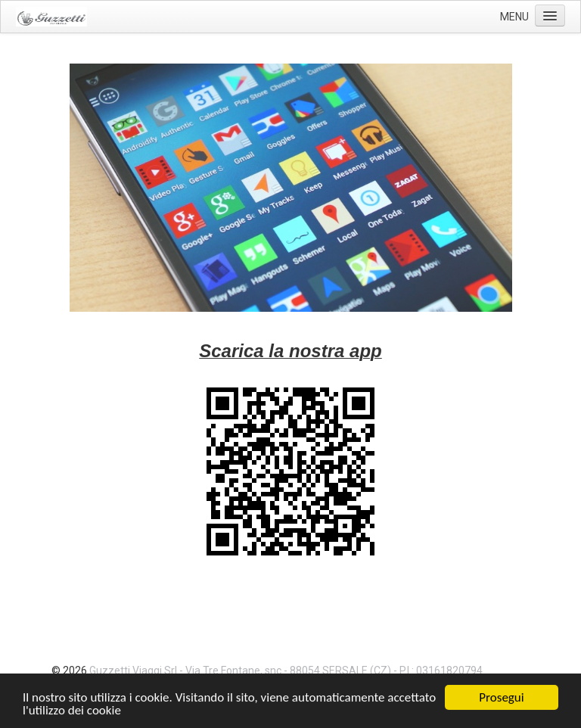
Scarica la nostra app (290, 351)
